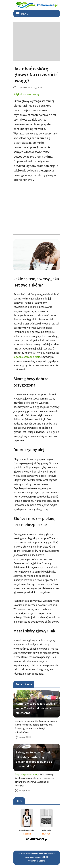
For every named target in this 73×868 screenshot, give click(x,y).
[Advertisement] (37, 42)
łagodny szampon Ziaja (27, 357)
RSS (46, 857)
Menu (25, 14)
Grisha (42, 861)
